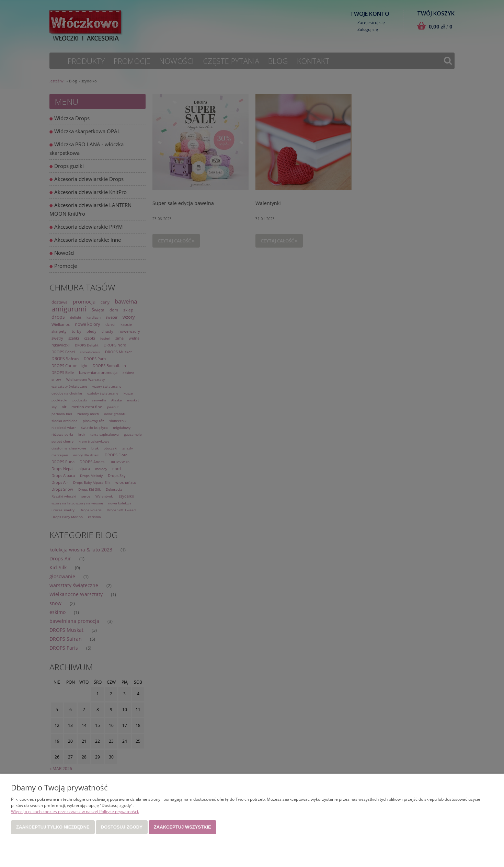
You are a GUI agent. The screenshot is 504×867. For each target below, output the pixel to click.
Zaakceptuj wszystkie (182, 827)
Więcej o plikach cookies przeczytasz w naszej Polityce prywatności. (75, 812)
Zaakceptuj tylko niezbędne (53, 827)
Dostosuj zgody (122, 827)
